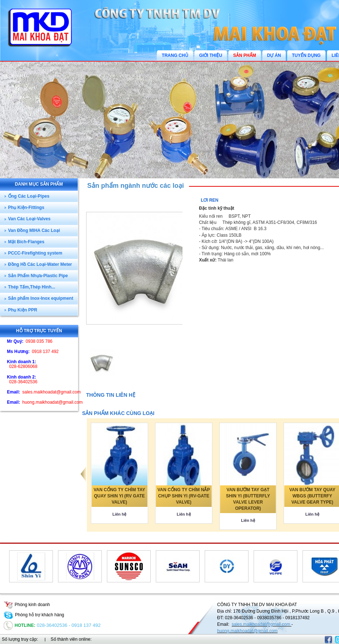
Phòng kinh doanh (27, 605)
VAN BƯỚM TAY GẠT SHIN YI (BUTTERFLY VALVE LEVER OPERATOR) (248, 499)
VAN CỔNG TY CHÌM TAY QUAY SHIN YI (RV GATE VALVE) (120, 496)
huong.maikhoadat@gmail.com (247, 631)
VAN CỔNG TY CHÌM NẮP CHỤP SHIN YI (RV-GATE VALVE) (184, 496)
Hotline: (20, 625)
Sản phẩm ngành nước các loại (136, 186)
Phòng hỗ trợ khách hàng (34, 615)
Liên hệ (119, 514)
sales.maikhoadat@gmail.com (262, 624)
